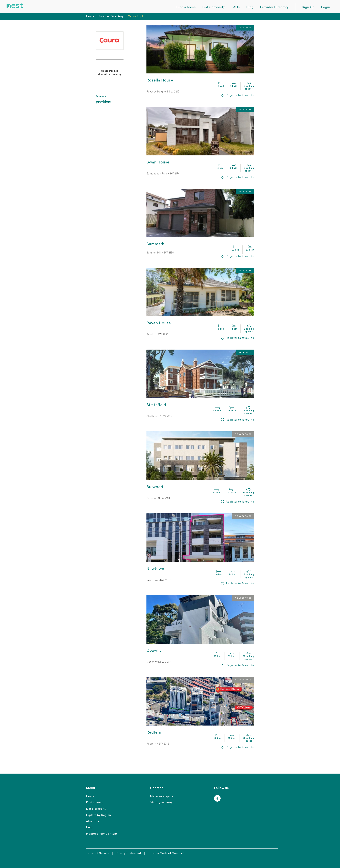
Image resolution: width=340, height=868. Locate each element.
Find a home (95, 803)
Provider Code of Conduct (166, 853)
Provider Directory (111, 17)
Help (89, 828)
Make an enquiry (162, 797)
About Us (93, 821)
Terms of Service (98, 853)
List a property (96, 809)
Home (90, 17)
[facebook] (217, 798)
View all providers (103, 99)
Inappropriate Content (102, 834)
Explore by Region (99, 815)
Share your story (161, 803)
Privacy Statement (129, 853)
